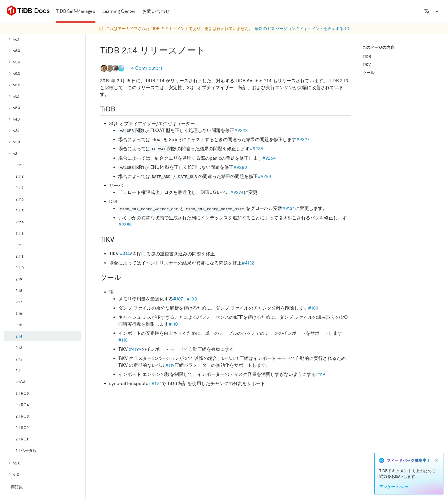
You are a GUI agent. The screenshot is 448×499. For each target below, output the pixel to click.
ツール (369, 73)
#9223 (241, 130)
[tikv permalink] (119, 239)
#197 (156, 383)
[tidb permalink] (120, 109)
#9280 (240, 167)
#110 (173, 324)
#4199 (135, 349)
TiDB (367, 57)
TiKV (367, 65)
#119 (170, 365)
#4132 (248, 263)
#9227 (303, 140)
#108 (192, 299)
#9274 (237, 192)
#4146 (126, 254)
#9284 (265, 176)
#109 (313, 308)
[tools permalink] (126, 278)
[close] (437, 460)
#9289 (125, 225)
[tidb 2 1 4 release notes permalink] (210, 50)
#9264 (269, 158)
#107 (178, 299)
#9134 (289, 208)
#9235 (256, 149)
